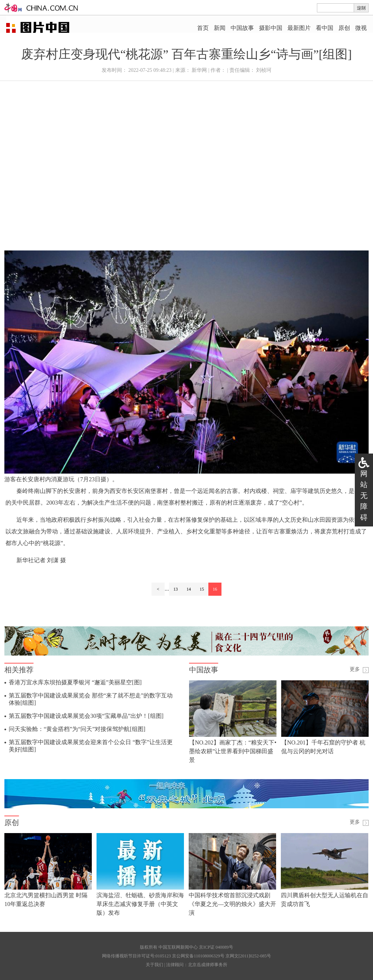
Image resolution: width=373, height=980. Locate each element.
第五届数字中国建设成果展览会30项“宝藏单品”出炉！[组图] (86, 716)
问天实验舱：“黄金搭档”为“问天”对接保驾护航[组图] (77, 729)
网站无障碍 (364, 495)
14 (189, 589)
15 (202, 589)
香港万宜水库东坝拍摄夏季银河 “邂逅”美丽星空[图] (75, 682)
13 (176, 589)
